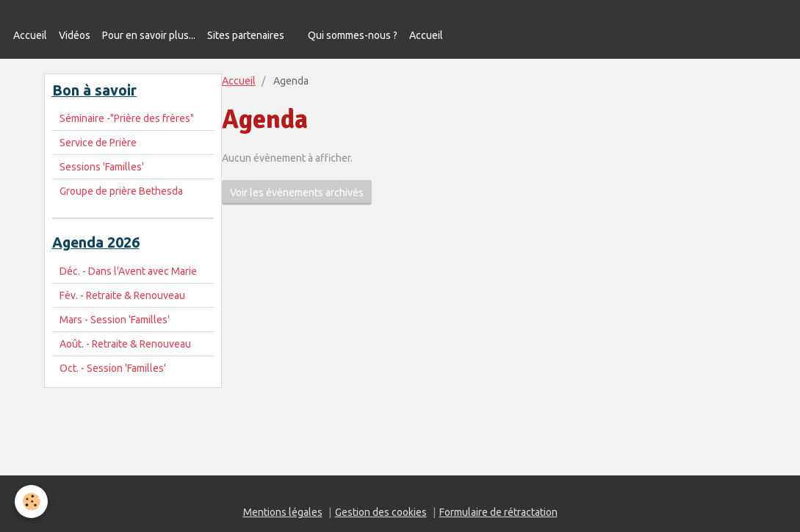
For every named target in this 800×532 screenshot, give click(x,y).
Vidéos (75, 35)
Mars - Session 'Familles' (115, 320)
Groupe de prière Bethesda (121, 191)
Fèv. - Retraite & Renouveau (122, 295)
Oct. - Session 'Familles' (113, 368)
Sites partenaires (246, 35)
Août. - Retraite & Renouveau (125, 344)
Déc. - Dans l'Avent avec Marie (128, 271)
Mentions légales (283, 512)
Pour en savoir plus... (149, 35)
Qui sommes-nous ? (353, 35)
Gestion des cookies (381, 512)
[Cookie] (31, 502)
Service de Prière (98, 143)
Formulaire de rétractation (498, 512)
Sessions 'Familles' (102, 167)
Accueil (30, 35)
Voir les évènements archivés (297, 193)
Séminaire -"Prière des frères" (127, 118)
